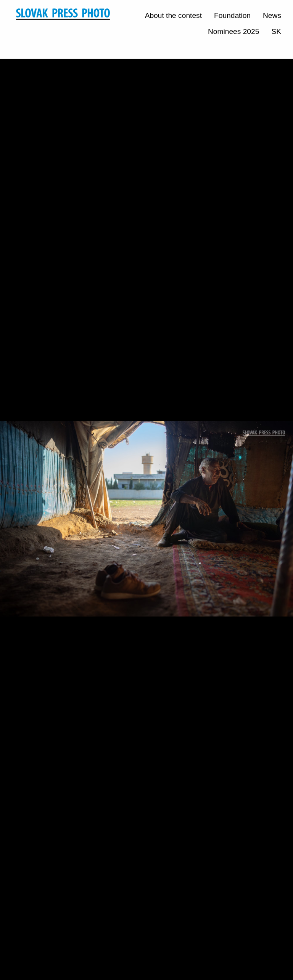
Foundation (232, 15)
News (272, 15)
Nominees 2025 (233, 31)
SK (276, 31)
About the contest (173, 15)
